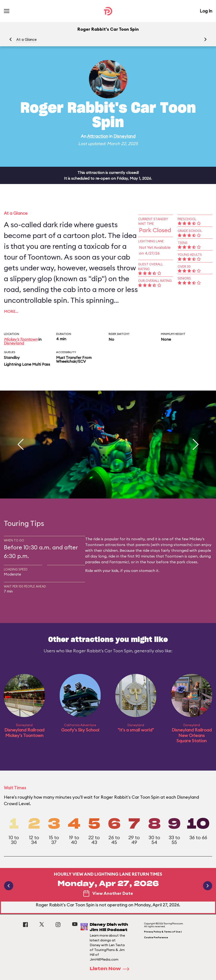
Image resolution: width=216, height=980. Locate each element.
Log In (206, 11)
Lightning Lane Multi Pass (27, 364)
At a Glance (26, 39)
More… (11, 311)
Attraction (98, 136)
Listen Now (111, 969)
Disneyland (124, 136)
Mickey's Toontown (21, 339)
